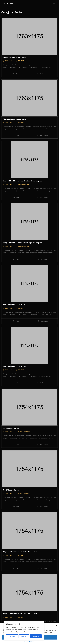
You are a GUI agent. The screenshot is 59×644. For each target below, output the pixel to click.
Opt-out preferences (29, 642)
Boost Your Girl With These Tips (14, 304)
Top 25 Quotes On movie (12, 428)
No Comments (44, 74)
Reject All (24, 636)
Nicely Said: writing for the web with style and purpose (22, 181)
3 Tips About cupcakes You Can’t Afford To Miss (20, 552)
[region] (24, 631)
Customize (12, 636)
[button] (56, 625)
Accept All (36, 636)
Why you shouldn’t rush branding (15, 57)
